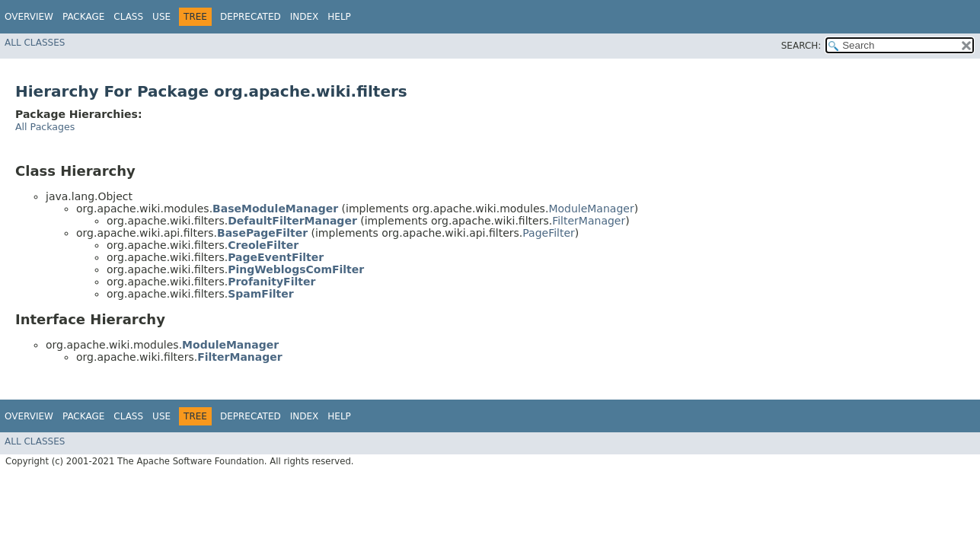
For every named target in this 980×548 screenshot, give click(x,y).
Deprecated (251, 17)
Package (83, 17)
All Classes (35, 43)
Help (339, 17)
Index (305, 17)
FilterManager (589, 221)
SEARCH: (801, 46)
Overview (29, 17)
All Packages (45, 127)
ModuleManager (591, 209)
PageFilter (549, 233)
